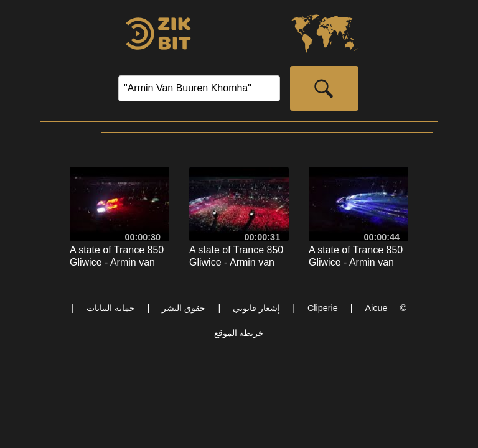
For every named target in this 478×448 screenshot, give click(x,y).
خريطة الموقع (239, 333)
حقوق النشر (184, 308)
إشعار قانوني (256, 308)
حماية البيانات (111, 308)
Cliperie (323, 308)
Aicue (376, 308)
